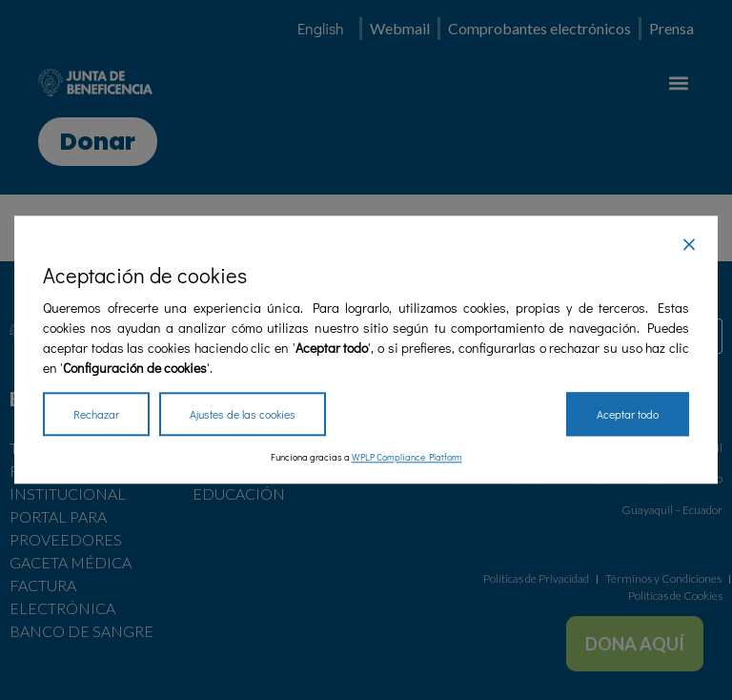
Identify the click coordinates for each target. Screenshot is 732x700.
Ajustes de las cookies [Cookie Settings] (243, 415)
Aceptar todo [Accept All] (628, 415)
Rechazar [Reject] (96, 415)
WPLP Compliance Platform (407, 458)
